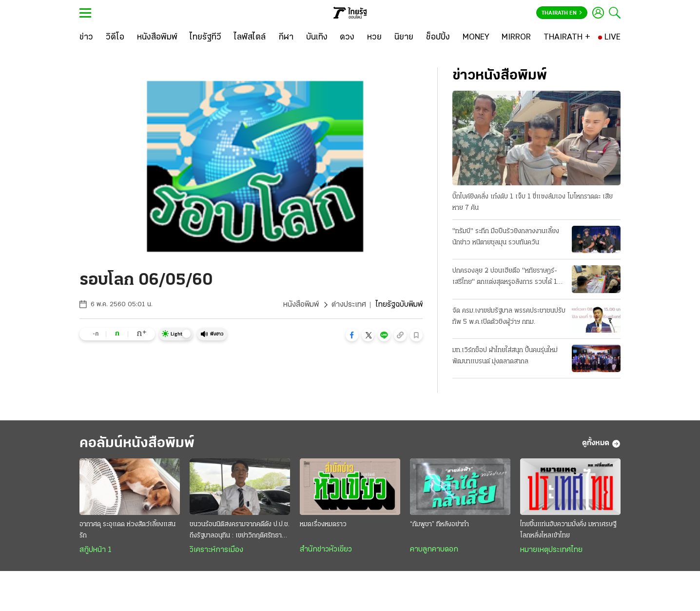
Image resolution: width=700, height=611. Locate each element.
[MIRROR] (516, 38)
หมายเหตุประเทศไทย (551, 550)
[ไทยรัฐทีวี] (205, 38)
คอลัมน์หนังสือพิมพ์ (137, 443)
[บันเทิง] (317, 38)
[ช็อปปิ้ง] (438, 38)
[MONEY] (476, 38)
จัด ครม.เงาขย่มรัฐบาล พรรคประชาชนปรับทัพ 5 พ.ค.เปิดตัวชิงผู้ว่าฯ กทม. (509, 316)
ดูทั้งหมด (601, 444)
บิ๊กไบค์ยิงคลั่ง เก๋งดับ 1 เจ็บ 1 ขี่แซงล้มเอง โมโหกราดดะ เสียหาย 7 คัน (533, 202)
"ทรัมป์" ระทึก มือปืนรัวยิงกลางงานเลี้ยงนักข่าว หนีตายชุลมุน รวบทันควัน (506, 237)
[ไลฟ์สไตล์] (250, 38)
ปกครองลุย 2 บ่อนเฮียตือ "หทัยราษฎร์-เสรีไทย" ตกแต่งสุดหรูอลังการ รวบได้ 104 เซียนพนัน (509, 277)
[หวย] (374, 38)
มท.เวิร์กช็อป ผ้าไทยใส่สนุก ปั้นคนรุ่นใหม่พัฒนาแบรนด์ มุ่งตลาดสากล (505, 356)
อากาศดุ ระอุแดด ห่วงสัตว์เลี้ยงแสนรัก (127, 530)
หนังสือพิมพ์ (301, 305)
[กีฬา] (286, 38)
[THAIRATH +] (567, 38)
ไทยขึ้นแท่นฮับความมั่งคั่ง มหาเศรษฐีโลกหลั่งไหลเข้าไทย (568, 530)
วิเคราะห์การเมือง (216, 550)
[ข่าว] (86, 38)
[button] (352, 335)
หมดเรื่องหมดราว (323, 524)
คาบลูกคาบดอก (434, 550)
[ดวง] (347, 38)
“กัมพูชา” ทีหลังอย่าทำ (439, 524)
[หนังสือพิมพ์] (157, 38)
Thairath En (562, 13)
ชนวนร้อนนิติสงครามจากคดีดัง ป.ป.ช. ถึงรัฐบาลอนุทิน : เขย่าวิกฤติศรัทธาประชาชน (240, 531)
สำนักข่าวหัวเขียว (326, 550)
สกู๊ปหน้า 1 (96, 550)
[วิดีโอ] (115, 38)
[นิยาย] (404, 38)
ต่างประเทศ (349, 305)
